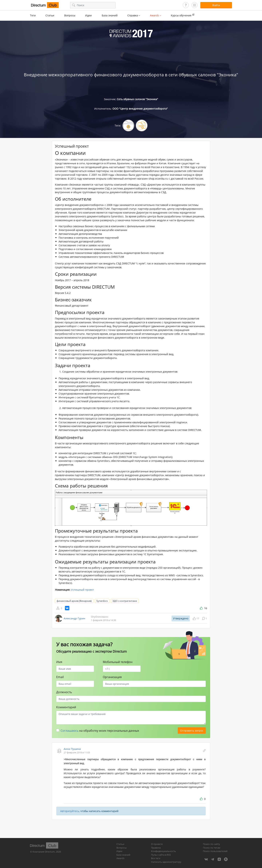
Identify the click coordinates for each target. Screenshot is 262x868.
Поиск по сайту (211, 844)
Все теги (156, 858)
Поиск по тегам (212, 848)
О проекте (157, 844)
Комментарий (66, 707)
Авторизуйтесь (70, 811)
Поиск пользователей (215, 851)
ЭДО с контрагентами (125, 601)
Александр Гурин (74, 618)
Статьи (50, 15)
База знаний (110, 15)
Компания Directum (44, 852)
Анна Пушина (72, 749)
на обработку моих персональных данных (100, 731)
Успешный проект (82, 590)
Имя (59, 662)
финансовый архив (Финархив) (74, 601)
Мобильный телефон (118, 662)
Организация (112, 677)
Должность (64, 692)
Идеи (88, 15)
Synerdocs (102, 601)
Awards (120, 858)
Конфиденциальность (163, 851)
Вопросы (70, 15)
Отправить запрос (192, 731)
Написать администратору (166, 862)
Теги (33, 15)
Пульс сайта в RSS (161, 855)
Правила (156, 848)
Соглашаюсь (70, 731)
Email (60, 677)
